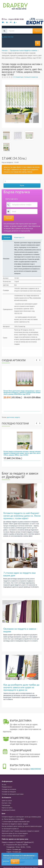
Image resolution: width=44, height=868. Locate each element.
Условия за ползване (9, 789)
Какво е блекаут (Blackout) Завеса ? (14, 836)
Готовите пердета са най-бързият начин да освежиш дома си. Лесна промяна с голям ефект (22, 516)
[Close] (36, 856)
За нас (4, 785)
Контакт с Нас (7, 803)
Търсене (37, 31)
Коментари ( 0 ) (19, 238)
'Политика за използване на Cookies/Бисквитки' (19, 856)
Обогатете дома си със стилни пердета (15, 833)
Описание (7, 238)
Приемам (15, 861)
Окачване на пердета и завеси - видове (20, 630)
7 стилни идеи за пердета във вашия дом (19, 574)
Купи (22, 185)
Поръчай (9, 218)
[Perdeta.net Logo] (15, 7)
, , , (16, 845)
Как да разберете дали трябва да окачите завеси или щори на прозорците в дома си (21, 687)
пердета (17, 417)
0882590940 (36, 769)
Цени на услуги (7, 801)
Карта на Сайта (7, 808)
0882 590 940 (8, 37)
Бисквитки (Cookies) (8, 810)
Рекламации (6, 805)
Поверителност (7, 787)
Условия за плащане (9, 792)
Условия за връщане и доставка (13, 794)
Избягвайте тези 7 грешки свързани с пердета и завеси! (20, 831)
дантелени (10, 417)
